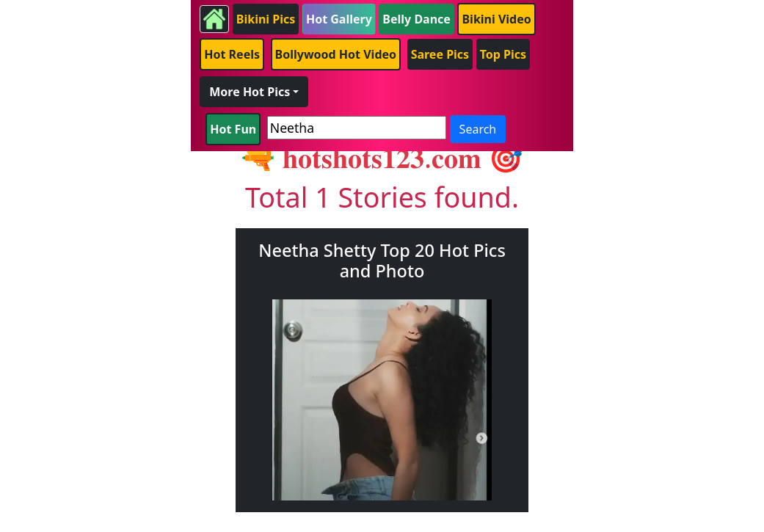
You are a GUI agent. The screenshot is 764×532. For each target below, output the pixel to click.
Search (478, 129)
